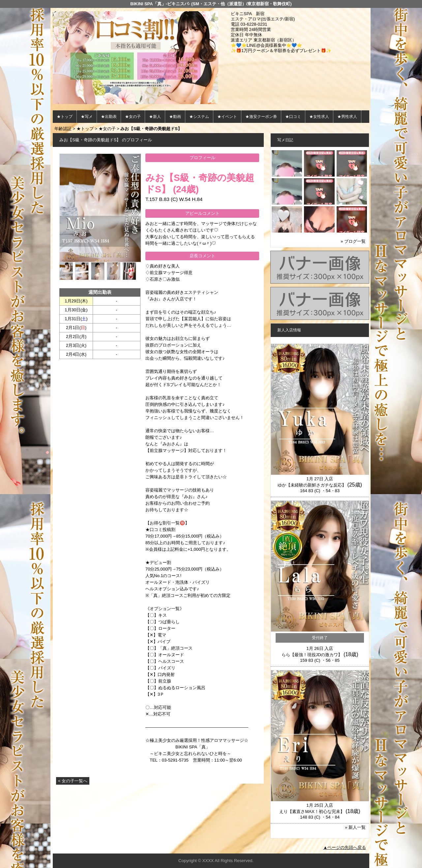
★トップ (65, 117)
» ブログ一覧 (353, 241)
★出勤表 (109, 117)
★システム (199, 117)
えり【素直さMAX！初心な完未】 (312, 812)
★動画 (175, 117)
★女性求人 (319, 117)
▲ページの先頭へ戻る (345, 847)
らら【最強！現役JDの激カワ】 (312, 655)
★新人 (155, 117)
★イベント (227, 117)
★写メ (87, 117)
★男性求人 (347, 117)
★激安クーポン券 (261, 117)
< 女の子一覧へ (73, 781)
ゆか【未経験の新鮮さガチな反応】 (312, 485)
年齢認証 (63, 129)
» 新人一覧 (355, 827)
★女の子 (133, 117)
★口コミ (293, 117)
